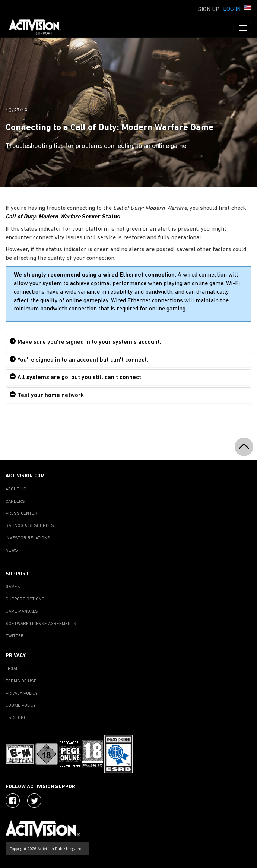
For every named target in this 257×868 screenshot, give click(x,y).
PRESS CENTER (21, 514)
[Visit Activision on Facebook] (13, 801)
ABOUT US (16, 489)
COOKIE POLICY (21, 706)
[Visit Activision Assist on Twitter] (34, 801)
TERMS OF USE (21, 681)
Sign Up (209, 10)
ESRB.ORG (16, 718)
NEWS (12, 550)
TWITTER (15, 636)
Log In (232, 9)
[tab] (128, 342)
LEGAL (12, 669)
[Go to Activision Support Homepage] (39, 28)
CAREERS (15, 502)
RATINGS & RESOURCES (30, 526)
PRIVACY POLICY (22, 694)
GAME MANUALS (22, 612)
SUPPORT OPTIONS (25, 599)
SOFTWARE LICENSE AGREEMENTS (41, 624)
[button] (248, 9)
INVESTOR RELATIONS (28, 538)
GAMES (13, 587)
